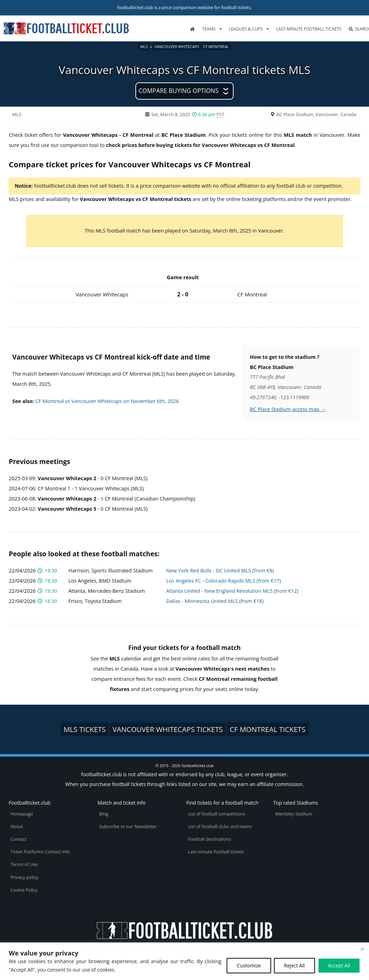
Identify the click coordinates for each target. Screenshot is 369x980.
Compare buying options (179, 91)
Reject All (294, 965)
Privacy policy (24, 877)
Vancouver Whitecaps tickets (168, 729)
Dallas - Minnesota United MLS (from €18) (215, 601)
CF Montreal (216, 46)
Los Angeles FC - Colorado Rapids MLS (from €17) (224, 581)
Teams (209, 29)
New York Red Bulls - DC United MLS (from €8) (220, 570)
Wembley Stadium (294, 814)
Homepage (22, 814)
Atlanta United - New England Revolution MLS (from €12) (232, 591)
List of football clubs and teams (220, 827)
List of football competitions (217, 814)
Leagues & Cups (246, 29)
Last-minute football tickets (309, 29)
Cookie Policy (24, 890)
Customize (249, 965)
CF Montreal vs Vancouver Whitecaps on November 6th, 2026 (107, 401)
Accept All (339, 965)
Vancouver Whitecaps (177, 46)
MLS (144, 46)
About (17, 827)
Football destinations (210, 839)
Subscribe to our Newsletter (128, 827)
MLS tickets (85, 729)
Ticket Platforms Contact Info (40, 852)
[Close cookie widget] (362, 949)
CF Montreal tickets (268, 729)
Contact (18, 839)
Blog (104, 814)
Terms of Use (24, 864)
